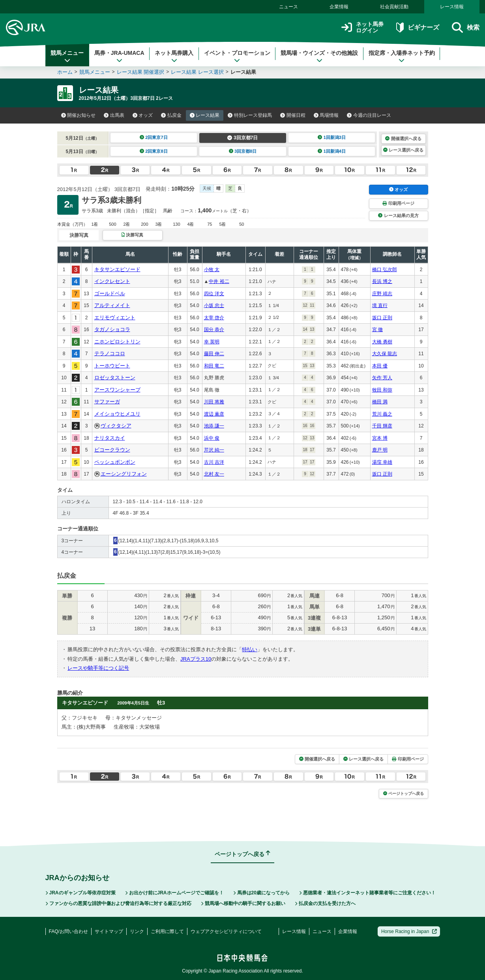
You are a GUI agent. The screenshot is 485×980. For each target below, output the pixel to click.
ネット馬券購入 (174, 56)
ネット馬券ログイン (362, 27)
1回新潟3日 (332, 137)
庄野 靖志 (382, 294)
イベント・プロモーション (237, 56)
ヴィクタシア (116, 426)
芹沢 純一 (214, 450)
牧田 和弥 (382, 390)
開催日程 (293, 115)
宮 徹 (377, 330)
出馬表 (114, 115)
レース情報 (452, 7)
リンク (137, 931)
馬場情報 (326, 115)
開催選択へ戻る (403, 139)
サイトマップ (109, 931)
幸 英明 (212, 342)
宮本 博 (380, 438)
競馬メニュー (67, 56)
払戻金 (171, 115)
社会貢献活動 (394, 7)
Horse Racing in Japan (409, 931)
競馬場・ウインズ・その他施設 (319, 56)
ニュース (288, 7)
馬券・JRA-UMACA (119, 56)
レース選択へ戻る (403, 150)
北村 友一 (214, 474)
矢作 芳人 (382, 378)
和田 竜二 (214, 366)
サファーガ (107, 402)
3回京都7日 (242, 138)
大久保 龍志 (385, 354)
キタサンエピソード (117, 269)
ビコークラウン (112, 450)
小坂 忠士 (214, 305)
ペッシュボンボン (115, 462)
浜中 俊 (212, 438)
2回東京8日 (154, 151)
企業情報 (339, 7)
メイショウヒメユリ (117, 414)
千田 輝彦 (382, 426)
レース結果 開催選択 (141, 72)
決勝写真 (132, 235)
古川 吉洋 (214, 462)
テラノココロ (110, 353)
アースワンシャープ (117, 390)
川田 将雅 (214, 402)
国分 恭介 (214, 330)
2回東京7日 (154, 137)
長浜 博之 (382, 281)
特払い (250, 649)
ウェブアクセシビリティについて (226, 931)
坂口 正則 (382, 318)
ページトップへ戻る (404, 794)
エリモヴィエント (115, 318)
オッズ (143, 115)
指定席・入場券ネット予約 (402, 56)
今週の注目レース (369, 115)
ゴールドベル (110, 293)
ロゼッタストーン (115, 378)
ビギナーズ (418, 27)
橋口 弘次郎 (385, 270)
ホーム (65, 72)
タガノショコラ (112, 329)
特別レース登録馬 (250, 115)
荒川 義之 (382, 414)
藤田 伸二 (214, 354)
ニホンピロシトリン (117, 342)
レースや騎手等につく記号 (98, 668)
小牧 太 (212, 270)
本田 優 (380, 366)
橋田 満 (380, 402)
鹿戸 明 (380, 450)
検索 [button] (465, 27)
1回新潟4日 (332, 151)
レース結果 (205, 115)
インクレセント (112, 281)
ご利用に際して (167, 931)
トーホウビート (112, 366)
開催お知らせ (79, 115)
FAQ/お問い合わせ (68, 931)
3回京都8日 (243, 151)
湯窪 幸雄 (382, 462)
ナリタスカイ (110, 438)
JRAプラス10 (196, 659)
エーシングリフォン (124, 474)
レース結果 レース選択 (197, 72)
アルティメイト (112, 305)
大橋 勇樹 (382, 342)
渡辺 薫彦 (214, 414)
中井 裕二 (219, 281)
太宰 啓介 (214, 318)
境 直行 (380, 305)
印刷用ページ (398, 203)
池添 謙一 (214, 426)
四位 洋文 (214, 294)
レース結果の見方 (398, 215)
